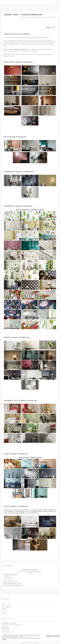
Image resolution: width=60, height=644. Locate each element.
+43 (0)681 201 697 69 (11, 582)
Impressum (4, 614)
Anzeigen (53, 28)
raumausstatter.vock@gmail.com (15, 585)
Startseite (4, 603)
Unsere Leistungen (6, 605)
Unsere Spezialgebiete (7, 607)
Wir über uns (4, 610)
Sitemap (3, 612)
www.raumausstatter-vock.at (14, 583)
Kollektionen (4, 609)
